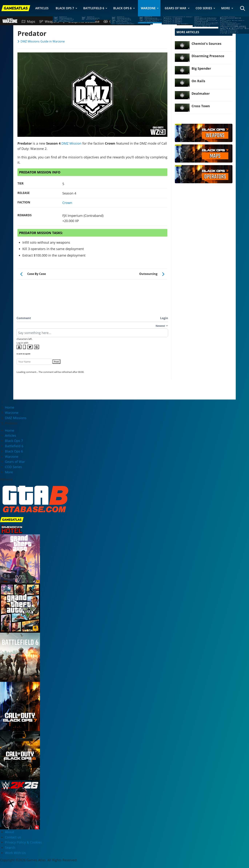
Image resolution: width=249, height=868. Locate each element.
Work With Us (15, 853)
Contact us (13, 837)
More (226, 8)
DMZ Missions (164, 21)
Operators (114, 21)
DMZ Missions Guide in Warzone (43, 41)
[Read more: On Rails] (182, 83)
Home (10, 430)
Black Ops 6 (122, 8)
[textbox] (92, 334)
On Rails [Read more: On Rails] (198, 81)
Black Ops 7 (65, 8)
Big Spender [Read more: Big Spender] (201, 68)
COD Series (204, 8)
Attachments (138, 21)
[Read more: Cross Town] (182, 108)
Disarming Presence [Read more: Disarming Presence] (208, 56)
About (9, 832)
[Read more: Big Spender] (182, 70)
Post (56, 362)
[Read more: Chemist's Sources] (182, 45)
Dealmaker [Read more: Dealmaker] (201, 93)
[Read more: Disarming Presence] (182, 58)
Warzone (148, 8)
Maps (28, 21)
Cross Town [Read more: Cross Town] (201, 106)
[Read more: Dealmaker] (182, 95)
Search (10, 847)
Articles (42, 8)
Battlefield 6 (94, 8)
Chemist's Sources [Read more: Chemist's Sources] (206, 43)
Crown (67, 203)
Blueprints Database (81, 21)
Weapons (49, 21)
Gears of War (175, 8)
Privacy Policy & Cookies (23, 842)
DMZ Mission (71, 143)
